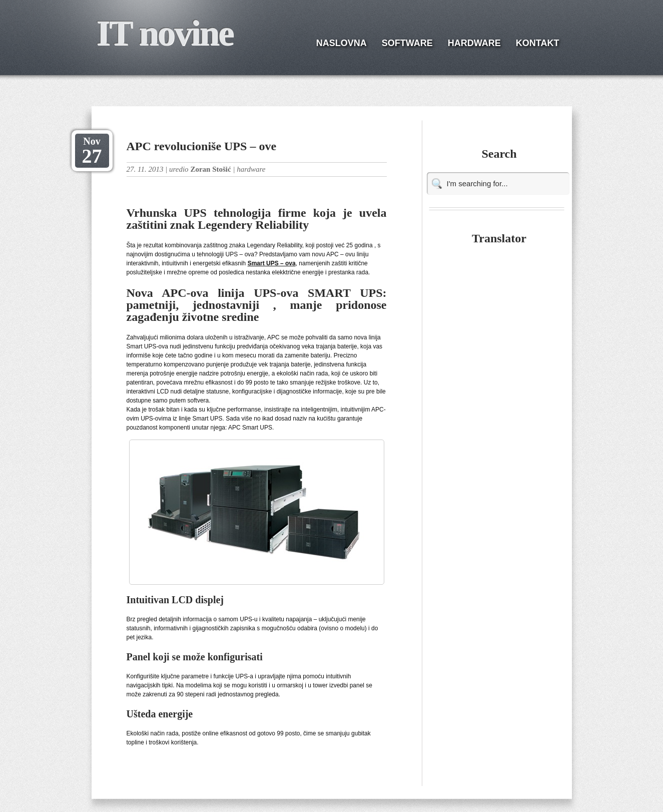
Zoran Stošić (210, 169)
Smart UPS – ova (272, 263)
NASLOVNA (342, 43)
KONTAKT (538, 43)
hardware (251, 169)
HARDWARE (474, 43)
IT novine (165, 33)
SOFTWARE (407, 43)
